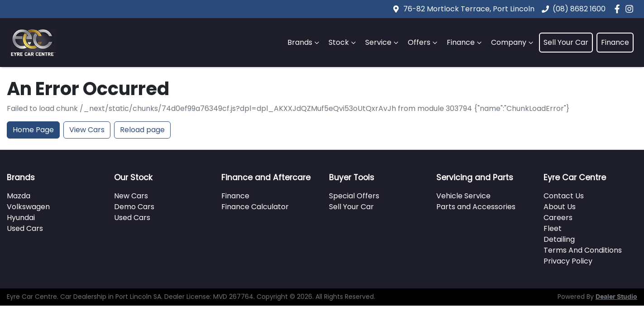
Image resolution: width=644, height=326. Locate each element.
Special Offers (354, 196)
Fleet (553, 228)
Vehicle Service (463, 196)
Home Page (33, 130)
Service (383, 42)
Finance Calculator (255, 207)
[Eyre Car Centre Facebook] (619, 9)
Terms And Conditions (583, 250)
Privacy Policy (568, 261)
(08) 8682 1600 (579, 9)
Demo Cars (134, 207)
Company (513, 42)
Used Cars (25, 228)
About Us (560, 207)
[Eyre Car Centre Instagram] (631, 9)
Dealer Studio (616, 297)
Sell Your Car (566, 42)
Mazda (19, 196)
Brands (304, 42)
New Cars (131, 196)
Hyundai (21, 218)
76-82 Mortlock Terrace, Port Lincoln (469, 9)
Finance (465, 42)
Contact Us (564, 196)
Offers (424, 42)
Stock (343, 42)
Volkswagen (28, 207)
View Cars (87, 130)
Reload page (142, 130)
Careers (558, 218)
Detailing (559, 239)
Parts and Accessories (476, 207)
